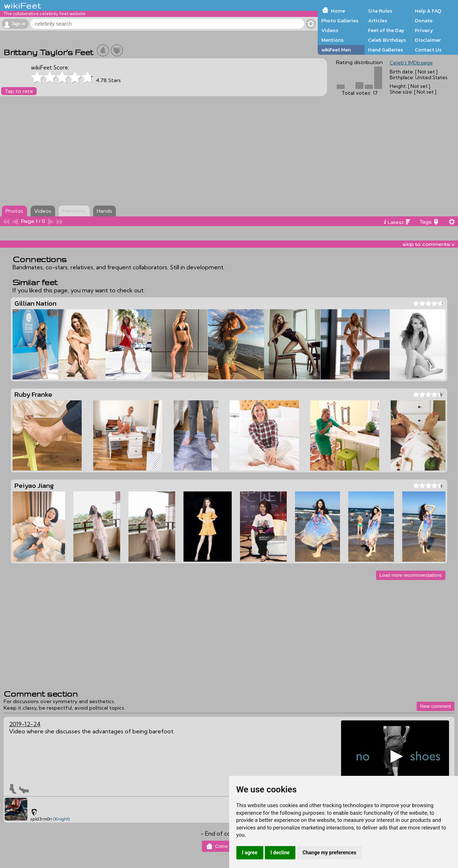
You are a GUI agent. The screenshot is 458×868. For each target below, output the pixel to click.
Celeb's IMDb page (411, 63)
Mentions (332, 40)
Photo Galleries (340, 21)
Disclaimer (428, 40)
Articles (378, 21)
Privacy (424, 30)
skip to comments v (428, 244)
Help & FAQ (428, 11)
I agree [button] (250, 853)
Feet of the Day (386, 30)
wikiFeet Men (336, 50)
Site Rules (380, 11)
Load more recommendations (411, 575)
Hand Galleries (386, 50)
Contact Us (428, 50)
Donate (424, 21)
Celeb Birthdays (387, 40)
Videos (330, 30)
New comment (436, 706)
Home (338, 11)
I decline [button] (280, 853)
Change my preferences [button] (329, 853)
